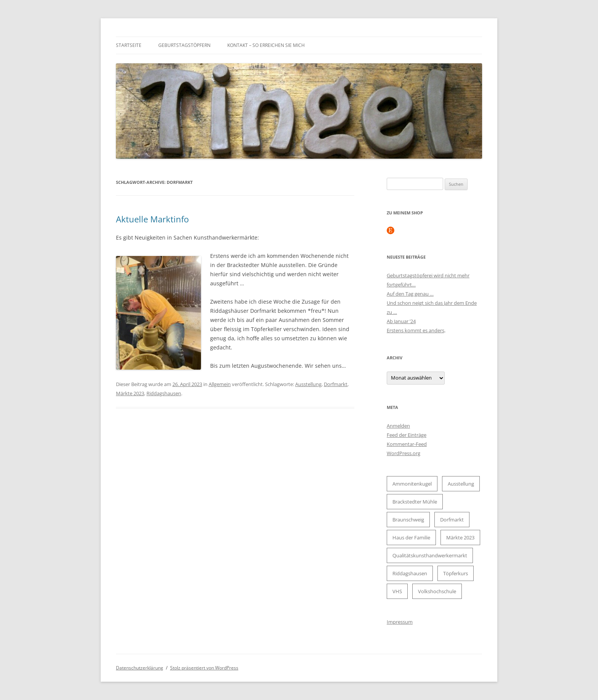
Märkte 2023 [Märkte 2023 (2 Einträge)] (460, 537)
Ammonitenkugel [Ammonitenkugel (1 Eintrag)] (412, 484)
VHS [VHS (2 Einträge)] (397, 591)
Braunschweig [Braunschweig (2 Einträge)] (408, 520)
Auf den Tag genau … (410, 294)
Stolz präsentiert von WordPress (204, 668)
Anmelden (398, 426)
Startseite (129, 45)
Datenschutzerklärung (140, 668)
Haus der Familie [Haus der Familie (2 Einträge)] (411, 537)
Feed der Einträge (407, 435)
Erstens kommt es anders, (416, 330)
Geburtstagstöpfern (184, 45)
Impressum (400, 622)
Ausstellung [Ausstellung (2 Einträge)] (461, 484)
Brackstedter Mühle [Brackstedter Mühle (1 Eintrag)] (415, 502)
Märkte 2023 (130, 393)
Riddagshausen (164, 393)
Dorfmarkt (336, 384)
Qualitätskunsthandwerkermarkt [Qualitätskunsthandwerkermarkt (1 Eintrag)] (430, 555)
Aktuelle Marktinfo (152, 219)
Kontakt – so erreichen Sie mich (266, 45)
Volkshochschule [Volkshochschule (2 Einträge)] (437, 591)
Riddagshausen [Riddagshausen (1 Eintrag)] (410, 573)
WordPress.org (403, 453)
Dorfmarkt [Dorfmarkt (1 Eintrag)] (452, 520)
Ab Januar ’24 (401, 321)
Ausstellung (308, 384)
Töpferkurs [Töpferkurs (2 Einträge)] (456, 573)
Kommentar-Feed (407, 444)
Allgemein (220, 384)
